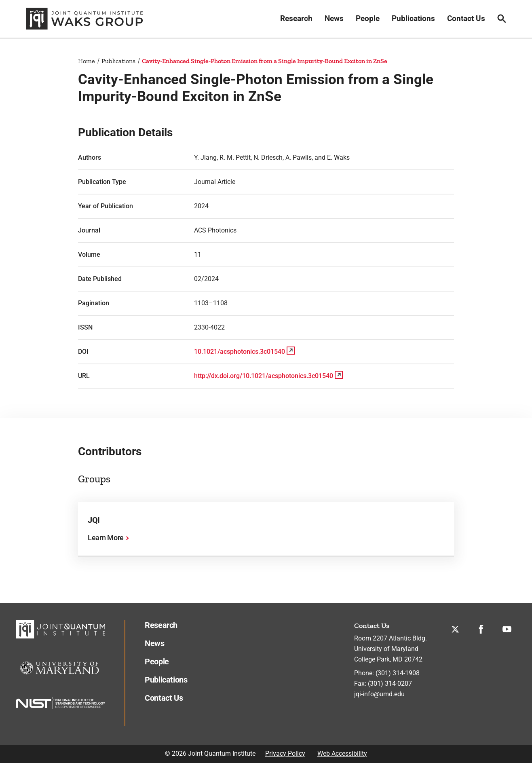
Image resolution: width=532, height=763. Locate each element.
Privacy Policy (285, 753)
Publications (413, 18)
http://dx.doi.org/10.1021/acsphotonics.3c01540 (264, 376)
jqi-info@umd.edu (379, 694)
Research (296, 18)
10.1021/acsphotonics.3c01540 (240, 352)
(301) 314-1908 (398, 673)
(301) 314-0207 (390, 684)
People (368, 18)
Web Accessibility (342, 753)
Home (87, 61)
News (334, 18)
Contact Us (466, 18)
